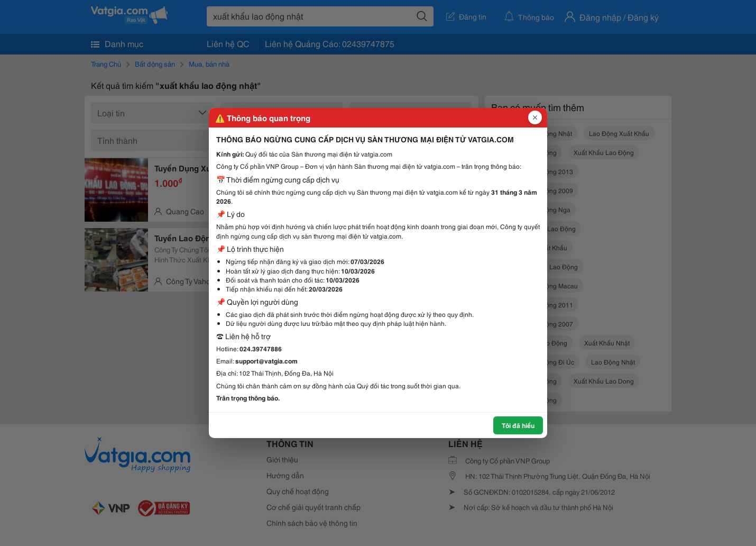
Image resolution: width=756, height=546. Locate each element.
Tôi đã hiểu (518, 425)
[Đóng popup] (535, 117)
